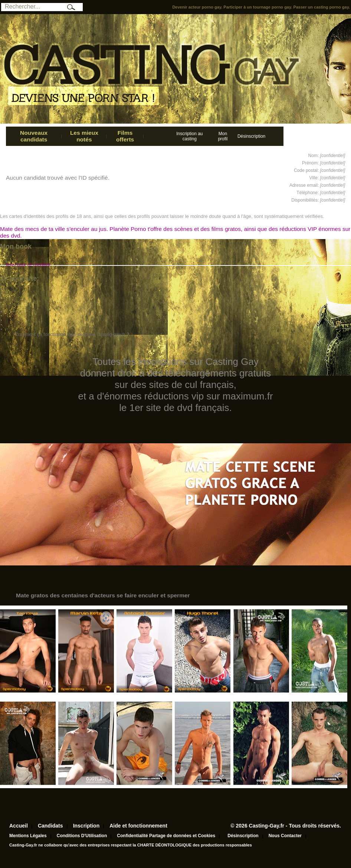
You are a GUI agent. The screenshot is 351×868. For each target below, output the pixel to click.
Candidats (50, 826)
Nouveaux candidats (34, 136)
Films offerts (125, 136)
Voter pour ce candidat (28, 265)
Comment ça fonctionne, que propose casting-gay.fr (70, 334)
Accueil (19, 826)
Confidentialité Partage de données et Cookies (166, 836)
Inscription (86, 826)
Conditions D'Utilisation (82, 836)
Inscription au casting (189, 136)
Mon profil (223, 136)
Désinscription (251, 136)
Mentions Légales (28, 836)
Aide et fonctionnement (138, 826)
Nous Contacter (285, 836)
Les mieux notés (84, 136)
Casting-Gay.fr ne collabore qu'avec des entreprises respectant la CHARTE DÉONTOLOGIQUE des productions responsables (131, 845)
